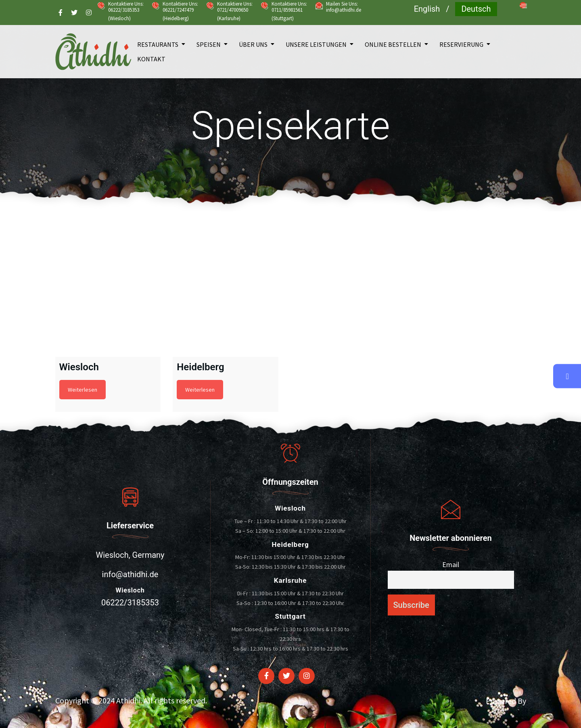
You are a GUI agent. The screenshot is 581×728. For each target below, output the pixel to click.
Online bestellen (393, 44)
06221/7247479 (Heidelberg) (178, 14)
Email (451, 564)
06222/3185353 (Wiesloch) (124, 14)
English (427, 9)
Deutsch (476, 9)
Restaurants (158, 44)
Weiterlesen (83, 390)
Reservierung (461, 44)
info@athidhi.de (344, 10)
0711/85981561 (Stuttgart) (287, 14)
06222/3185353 (130, 603)
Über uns (253, 44)
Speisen (209, 44)
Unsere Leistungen (316, 44)
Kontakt (151, 59)
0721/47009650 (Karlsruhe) (233, 14)
